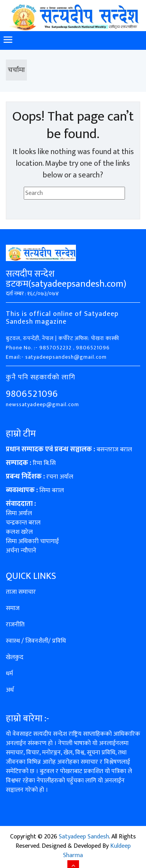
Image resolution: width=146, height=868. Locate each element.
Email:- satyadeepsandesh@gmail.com (56, 357)
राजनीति (15, 625)
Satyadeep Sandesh (84, 837)
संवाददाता (19, 504)
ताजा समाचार (21, 592)
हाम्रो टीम (21, 434)
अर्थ (10, 690)
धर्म (9, 674)
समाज (13, 608)
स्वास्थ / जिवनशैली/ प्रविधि (36, 641)
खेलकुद (15, 657)
